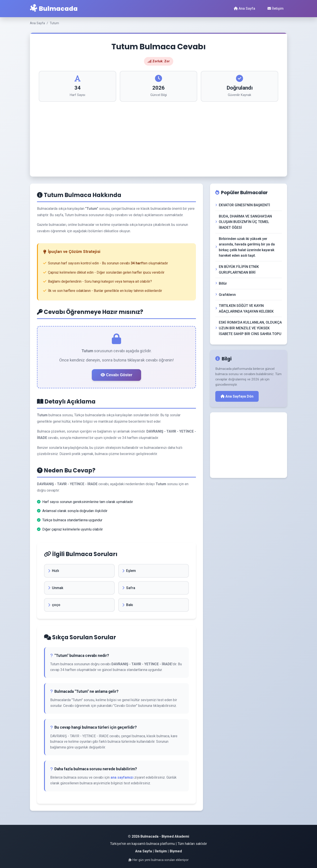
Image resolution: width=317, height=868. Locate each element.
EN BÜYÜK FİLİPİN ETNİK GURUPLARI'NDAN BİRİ (237, 270)
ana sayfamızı (122, 777)
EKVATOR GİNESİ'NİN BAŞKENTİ (243, 205)
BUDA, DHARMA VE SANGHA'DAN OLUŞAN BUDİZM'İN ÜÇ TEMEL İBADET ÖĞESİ (244, 222)
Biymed (176, 851)
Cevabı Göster (116, 375)
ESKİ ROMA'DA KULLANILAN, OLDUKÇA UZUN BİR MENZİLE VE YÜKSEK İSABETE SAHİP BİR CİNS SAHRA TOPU (249, 328)
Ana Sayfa (244, 8)
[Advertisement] (158, 135)
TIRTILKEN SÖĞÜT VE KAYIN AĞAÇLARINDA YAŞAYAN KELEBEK (244, 309)
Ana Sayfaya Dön (237, 396)
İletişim (276, 8)
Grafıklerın (226, 295)
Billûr (221, 283)
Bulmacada (54, 8)
